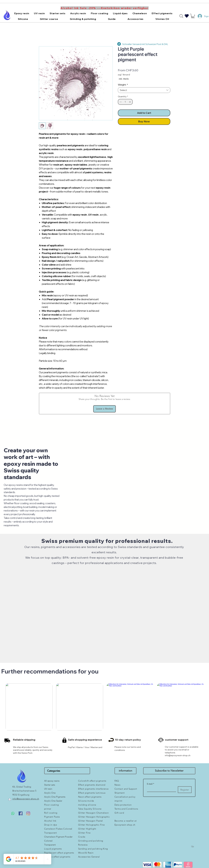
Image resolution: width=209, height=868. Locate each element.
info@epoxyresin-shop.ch (178, 755)
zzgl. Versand (124, 75)
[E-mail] (161, 789)
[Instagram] (28, 813)
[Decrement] (120, 102)
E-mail (151, 784)
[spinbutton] (125, 102)
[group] (105, 719)
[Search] (181, 16)
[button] (22, 13)
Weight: (123, 85)
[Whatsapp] (13, 813)
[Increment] (130, 102)
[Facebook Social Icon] (21, 813)
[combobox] (144, 90)
